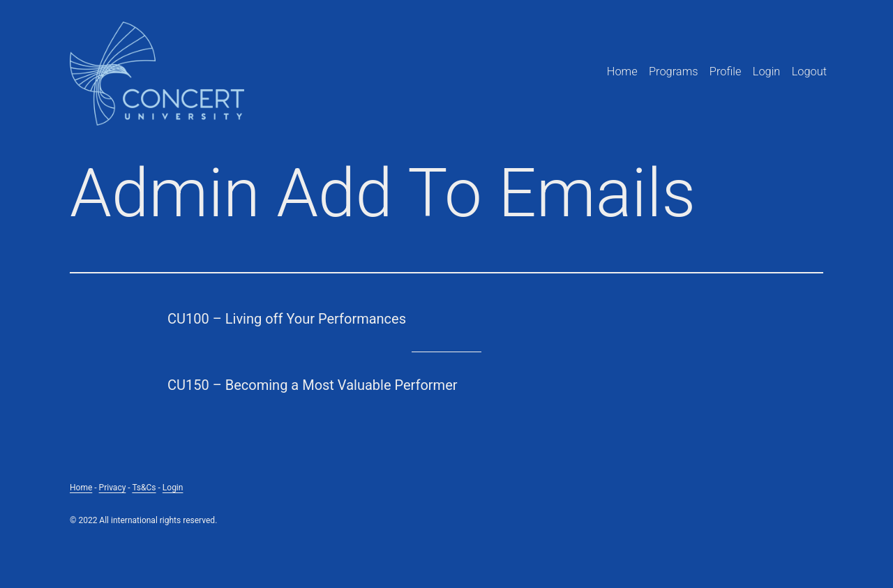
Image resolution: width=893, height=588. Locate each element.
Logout (809, 71)
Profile (726, 71)
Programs (674, 71)
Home (622, 71)
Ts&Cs (144, 488)
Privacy (113, 488)
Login (767, 71)
